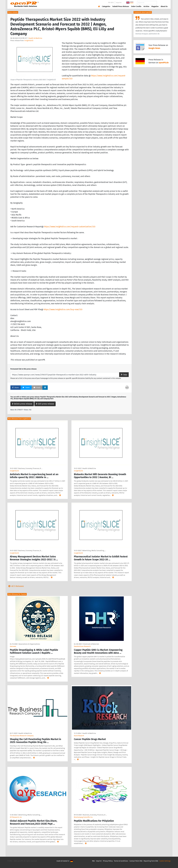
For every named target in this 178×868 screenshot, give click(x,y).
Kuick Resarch (79, 736)
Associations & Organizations (29, 644)
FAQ (93, 861)
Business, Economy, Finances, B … (30, 468)
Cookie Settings (165, 861)
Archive (146, 6)
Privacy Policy (108, 861)
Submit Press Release (121, 6)
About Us (164, 6)
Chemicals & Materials (91, 644)
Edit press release (45, 404)
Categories (106, 6)
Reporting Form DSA (151, 861)
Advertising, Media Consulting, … (94, 551)
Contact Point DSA (136, 861)
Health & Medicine (35, 38)
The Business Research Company (22, 736)
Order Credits (136, 6)
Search (162, 3)
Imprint (119, 3)
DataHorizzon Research (82, 646)
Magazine (155, 6)
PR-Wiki (111, 3)
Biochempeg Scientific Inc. (83, 817)
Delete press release (22, 404)
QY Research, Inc (16, 817)
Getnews (13, 646)
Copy (124, 375)
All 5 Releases (16, 586)
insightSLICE (29, 41)
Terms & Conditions (121, 861)
